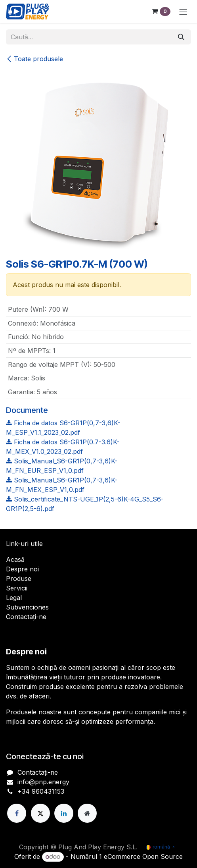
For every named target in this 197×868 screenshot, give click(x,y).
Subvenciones (27, 607)
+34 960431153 (41, 791)
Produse (19, 579)
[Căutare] (181, 37)
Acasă (15, 559)
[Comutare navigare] (183, 12)
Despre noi (22, 569)
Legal (14, 598)
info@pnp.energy (43, 782)
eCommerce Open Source (143, 856)
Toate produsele (34, 59)
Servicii (17, 588)
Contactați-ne (26, 617)
